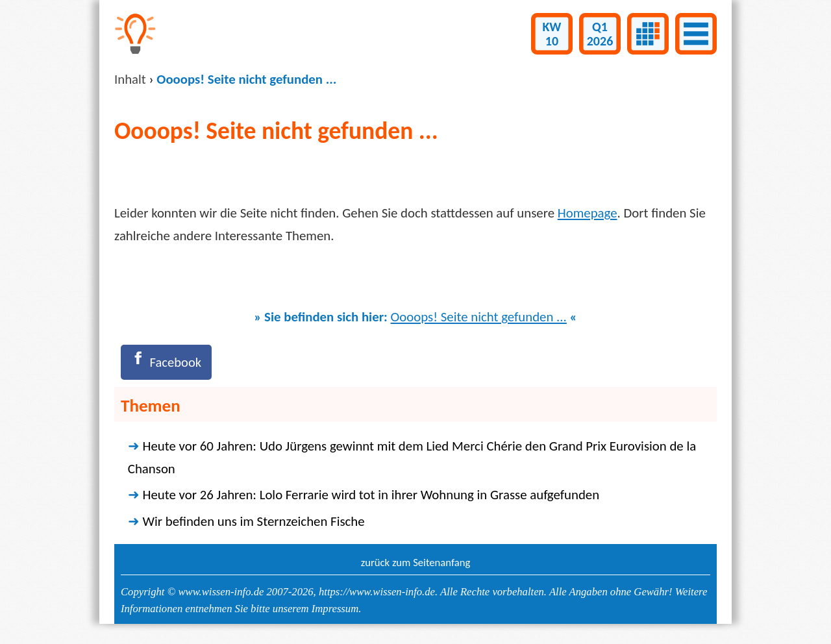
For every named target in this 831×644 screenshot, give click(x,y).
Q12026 (600, 34)
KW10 (552, 34)
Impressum (335, 609)
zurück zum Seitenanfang (416, 563)
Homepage (588, 213)
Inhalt (130, 79)
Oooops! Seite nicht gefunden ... (479, 317)
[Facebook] (167, 363)
